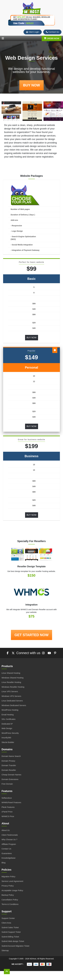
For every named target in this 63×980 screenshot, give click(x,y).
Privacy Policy (8, 886)
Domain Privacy (8, 761)
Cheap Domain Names (11, 775)
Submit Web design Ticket (13, 941)
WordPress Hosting (10, 710)
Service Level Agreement (12, 881)
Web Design (7, 728)
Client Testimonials (10, 835)
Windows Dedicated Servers (14, 705)
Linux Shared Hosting (11, 673)
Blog (4, 863)
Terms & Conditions (10, 904)
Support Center (8, 918)
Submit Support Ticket (11, 932)
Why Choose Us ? (9, 839)
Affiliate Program (9, 844)
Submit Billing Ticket (10, 937)
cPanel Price (7, 812)
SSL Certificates (9, 719)
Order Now (52, 38)
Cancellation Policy (10, 900)
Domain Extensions (10, 779)
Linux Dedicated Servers (12, 701)
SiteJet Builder (8, 742)
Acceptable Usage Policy (12, 890)
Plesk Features (8, 807)
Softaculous (7, 798)
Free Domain (7, 784)
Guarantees (7, 853)
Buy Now (31, 338)
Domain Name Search (11, 756)
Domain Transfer (9, 765)
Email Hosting (8, 715)
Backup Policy (8, 895)
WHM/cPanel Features (11, 802)
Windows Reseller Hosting (13, 687)
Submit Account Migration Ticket (15, 946)
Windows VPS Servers (11, 696)
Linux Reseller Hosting (11, 682)
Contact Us (52, 32)
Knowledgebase (9, 858)
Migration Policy (8, 876)
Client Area (6, 923)
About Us (6, 830)
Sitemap (5, 950)
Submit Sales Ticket (10, 927)
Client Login (33, 32)
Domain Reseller (9, 770)
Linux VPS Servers (10, 691)
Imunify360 (6, 738)
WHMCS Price (8, 816)
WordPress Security (10, 733)
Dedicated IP (7, 724)
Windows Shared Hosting (12, 678)
